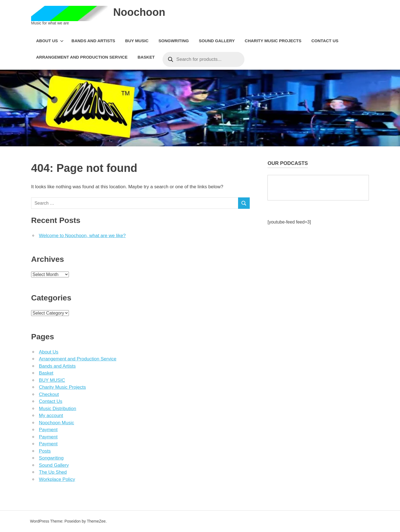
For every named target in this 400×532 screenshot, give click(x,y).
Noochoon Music (57, 423)
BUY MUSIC (137, 41)
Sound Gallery (217, 41)
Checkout (49, 394)
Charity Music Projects (273, 41)
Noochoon (139, 12)
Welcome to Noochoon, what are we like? (82, 236)
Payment (48, 430)
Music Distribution (57, 409)
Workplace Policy (57, 479)
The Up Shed (53, 472)
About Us (50, 41)
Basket (146, 57)
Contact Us (325, 41)
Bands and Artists (93, 41)
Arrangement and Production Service (82, 57)
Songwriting (173, 41)
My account (51, 416)
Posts (45, 451)
